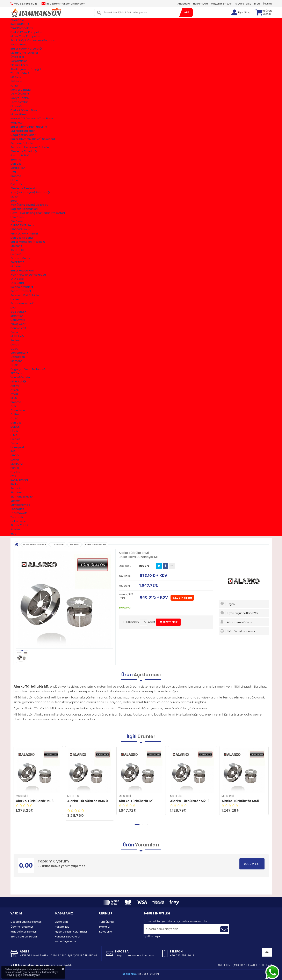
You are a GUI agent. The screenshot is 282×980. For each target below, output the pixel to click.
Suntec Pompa (20, 505)
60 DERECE (17, 262)
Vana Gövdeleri (21, 377)
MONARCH (17, 464)
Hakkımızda (201, 4)
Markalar (105, 927)
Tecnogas (17, 509)
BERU (14, 398)
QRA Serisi (17, 279)
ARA (187, 13)
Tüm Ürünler (107, 922)
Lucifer (15, 299)
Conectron (18, 357)
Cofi (13, 172)
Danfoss (16, 164)
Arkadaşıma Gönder (237, 622)
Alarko (15, 386)
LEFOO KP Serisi (20, 229)
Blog (257, 4)
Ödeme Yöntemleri (22, 927)
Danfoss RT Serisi (22, 238)
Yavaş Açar (18, 324)
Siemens (16, 361)
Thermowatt (19, 513)
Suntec (15, 340)
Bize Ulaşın (61, 922)
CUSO (14, 349)
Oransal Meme (20, 258)
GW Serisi (17, 221)
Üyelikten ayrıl (152, 936)
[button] (137, 824)
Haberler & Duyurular (67, 937)
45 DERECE (17, 250)
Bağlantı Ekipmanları (24, 209)
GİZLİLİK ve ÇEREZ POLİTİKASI (256, 965)
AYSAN (15, 390)
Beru (14, 201)
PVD (13, 476)
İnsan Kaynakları (65, 941)
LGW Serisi (17, 217)
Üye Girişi (244, 12)
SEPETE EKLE (168, 622)
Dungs (15, 345)
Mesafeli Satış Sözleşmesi (26, 922)
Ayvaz (15, 394)
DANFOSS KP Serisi (23, 225)
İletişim (267, 4)
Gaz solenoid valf (22, 303)
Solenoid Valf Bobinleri (26, 295)
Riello (14, 484)
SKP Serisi (17, 373)
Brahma (16, 160)
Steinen (16, 501)
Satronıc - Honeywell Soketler (30, 147)
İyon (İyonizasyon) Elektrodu (29, 205)
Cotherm (16, 414)
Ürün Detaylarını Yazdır (238, 631)
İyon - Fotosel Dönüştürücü (28, 275)
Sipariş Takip (243, 4)
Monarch (16, 266)
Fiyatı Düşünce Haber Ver (239, 613)
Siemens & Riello (22, 497)
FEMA (14, 435)
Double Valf (18, 328)
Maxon (15, 197)
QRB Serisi (17, 283)
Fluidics (15, 439)
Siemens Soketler (22, 143)
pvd (13, 308)
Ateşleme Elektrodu (24, 188)
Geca (14, 332)
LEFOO (15, 455)
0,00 (267, 14)
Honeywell (17, 447)
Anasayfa (184, 4)
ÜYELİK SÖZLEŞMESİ (229, 965)
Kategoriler (106, 932)
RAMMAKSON (19, 480)
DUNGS (15, 427)
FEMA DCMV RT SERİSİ (24, 234)
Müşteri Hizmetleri (222, 4)
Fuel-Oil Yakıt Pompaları (26, 32)
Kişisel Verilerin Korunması (71, 932)
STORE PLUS (130, 974)
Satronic (16, 488)
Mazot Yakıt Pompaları (25, 36)
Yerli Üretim (18, 517)
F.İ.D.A (14, 180)
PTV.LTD (15, 472)
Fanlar (15, 86)
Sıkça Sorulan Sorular (24, 937)
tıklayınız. (35, 975)
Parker (15, 468)
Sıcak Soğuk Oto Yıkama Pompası (33, 40)
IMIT (13, 451)
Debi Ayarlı (18, 320)
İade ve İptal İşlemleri (24, 932)
